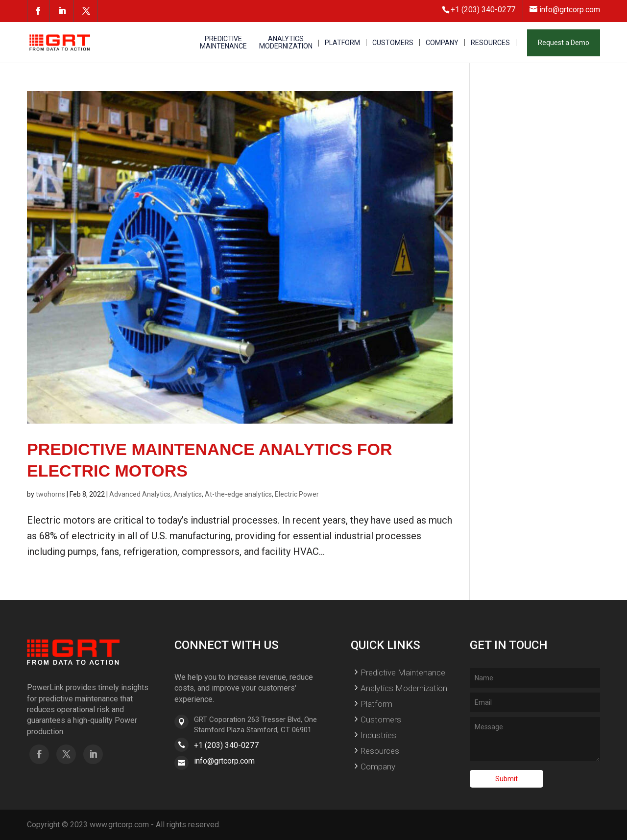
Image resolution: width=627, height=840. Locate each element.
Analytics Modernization (404, 688)
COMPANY (442, 43)
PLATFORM (342, 43)
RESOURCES (490, 43)
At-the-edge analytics (238, 494)
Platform (376, 704)
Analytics (188, 494)
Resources (380, 751)
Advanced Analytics (140, 494)
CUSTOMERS (393, 43)
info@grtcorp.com (224, 761)
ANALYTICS (286, 43)
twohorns (50, 494)
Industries (378, 735)
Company (378, 767)
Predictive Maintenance (403, 672)
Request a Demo (564, 43)
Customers (381, 720)
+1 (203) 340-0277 (226, 745)
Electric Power (297, 494)
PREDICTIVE (223, 43)
